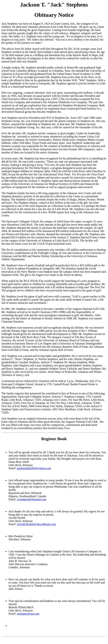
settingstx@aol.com (28, 614)
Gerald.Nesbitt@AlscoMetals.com (36, 524)
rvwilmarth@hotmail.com (32, 499)
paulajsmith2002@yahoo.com (34, 468)
